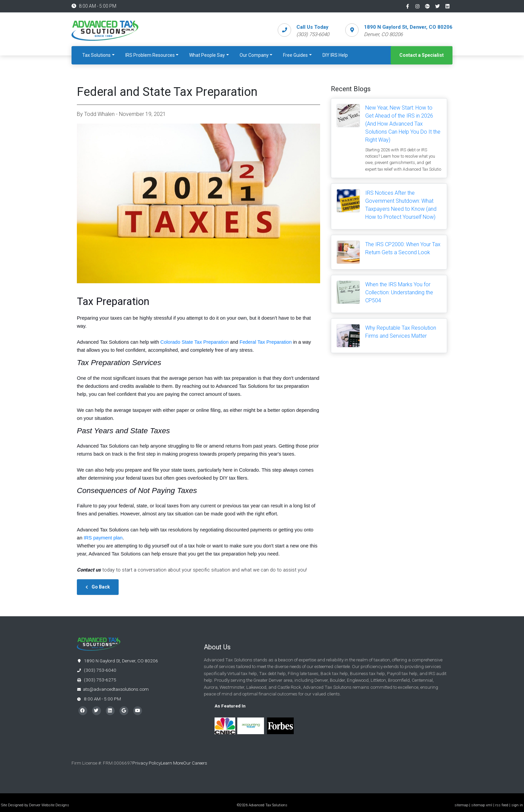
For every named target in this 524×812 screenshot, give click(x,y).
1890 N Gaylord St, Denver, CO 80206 (408, 27)
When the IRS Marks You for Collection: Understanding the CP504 (399, 292)
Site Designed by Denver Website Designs (35, 805)
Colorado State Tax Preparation (194, 342)
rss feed (502, 805)
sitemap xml (482, 805)
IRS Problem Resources (150, 55)
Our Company (254, 55)
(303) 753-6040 (97, 670)
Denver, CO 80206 (383, 34)
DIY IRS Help (335, 55)
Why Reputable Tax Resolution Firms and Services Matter (401, 332)
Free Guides (295, 55)
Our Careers (196, 763)
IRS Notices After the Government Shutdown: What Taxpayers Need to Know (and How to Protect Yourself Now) (401, 205)
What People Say (207, 55)
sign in (517, 805)
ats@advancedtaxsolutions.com (116, 689)
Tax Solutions (96, 55)
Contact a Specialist (422, 55)
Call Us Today (312, 27)
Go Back (98, 587)
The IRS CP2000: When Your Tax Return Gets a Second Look (403, 248)
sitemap (461, 805)
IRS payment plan (103, 538)
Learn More (172, 763)
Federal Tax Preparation (266, 342)
